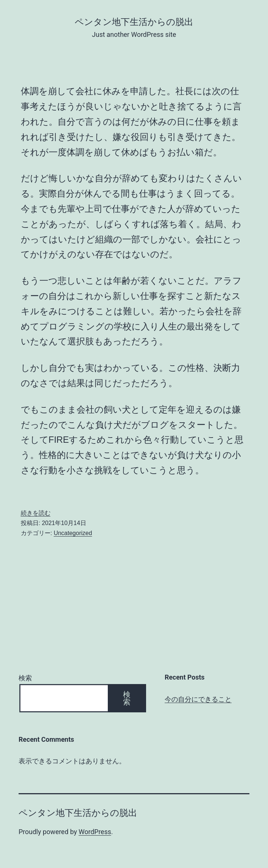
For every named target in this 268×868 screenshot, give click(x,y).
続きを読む (36, 513)
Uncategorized (73, 533)
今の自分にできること (198, 699)
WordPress (95, 832)
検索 (25, 678)
